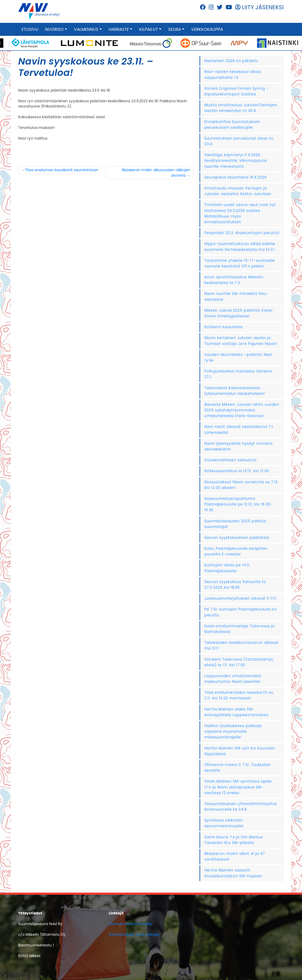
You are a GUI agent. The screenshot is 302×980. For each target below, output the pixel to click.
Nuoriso (54, 29)
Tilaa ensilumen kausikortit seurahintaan (62, 170)
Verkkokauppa (207, 29)
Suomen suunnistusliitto (130, 924)
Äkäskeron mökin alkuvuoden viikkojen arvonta (156, 173)
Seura (175, 29)
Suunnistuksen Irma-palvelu (134, 935)
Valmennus (86, 29)
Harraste (119, 29)
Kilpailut (148, 29)
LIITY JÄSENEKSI (259, 7)
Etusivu (30, 29)
